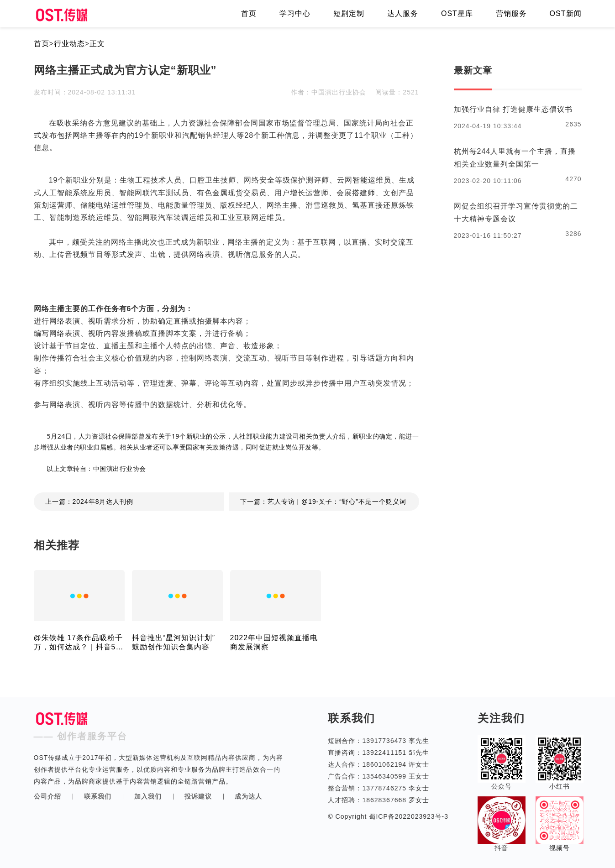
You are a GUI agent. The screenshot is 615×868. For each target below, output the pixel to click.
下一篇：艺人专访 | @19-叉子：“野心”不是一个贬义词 (323, 502)
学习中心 (295, 13)
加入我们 (148, 796)
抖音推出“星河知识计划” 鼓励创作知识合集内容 (174, 642)
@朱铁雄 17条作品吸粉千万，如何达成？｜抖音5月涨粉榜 (79, 643)
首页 (249, 13)
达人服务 (403, 13)
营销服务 (511, 13)
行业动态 (69, 44)
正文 (97, 44)
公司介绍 (47, 796)
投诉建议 (198, 796)
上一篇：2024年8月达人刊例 (89, 502)
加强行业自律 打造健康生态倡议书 (513, 109)
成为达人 (248, 796)
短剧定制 (349, 13)
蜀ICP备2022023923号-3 (408, 816)
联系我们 (98, 796)
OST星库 (457, 13)
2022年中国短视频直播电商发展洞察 (274, 642)
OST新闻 (566, 13)
